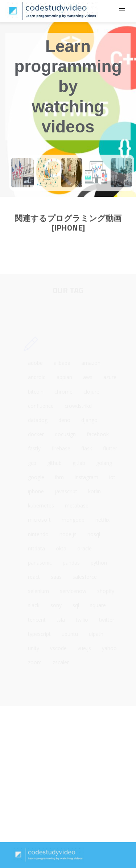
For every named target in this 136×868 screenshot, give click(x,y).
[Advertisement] (68, 774)
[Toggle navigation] (122, 11)
